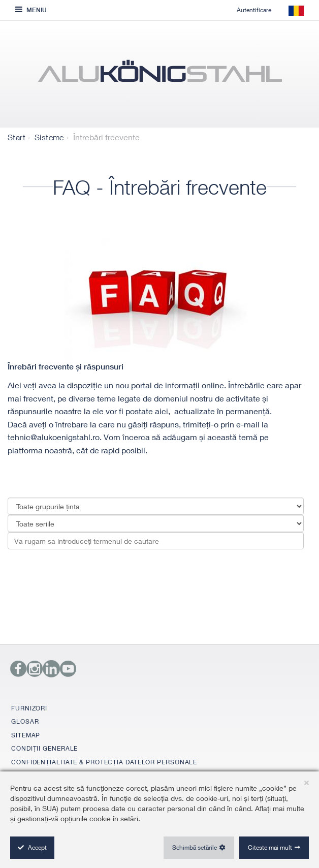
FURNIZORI (29, 708)
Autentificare (254, 10)
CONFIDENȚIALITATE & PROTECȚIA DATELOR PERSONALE (104, 762)
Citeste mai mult (270, 847)
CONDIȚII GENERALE (44, 748)
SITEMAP (26, 735)
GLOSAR (25, 721)
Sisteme (49, 137)
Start (17, 137)
